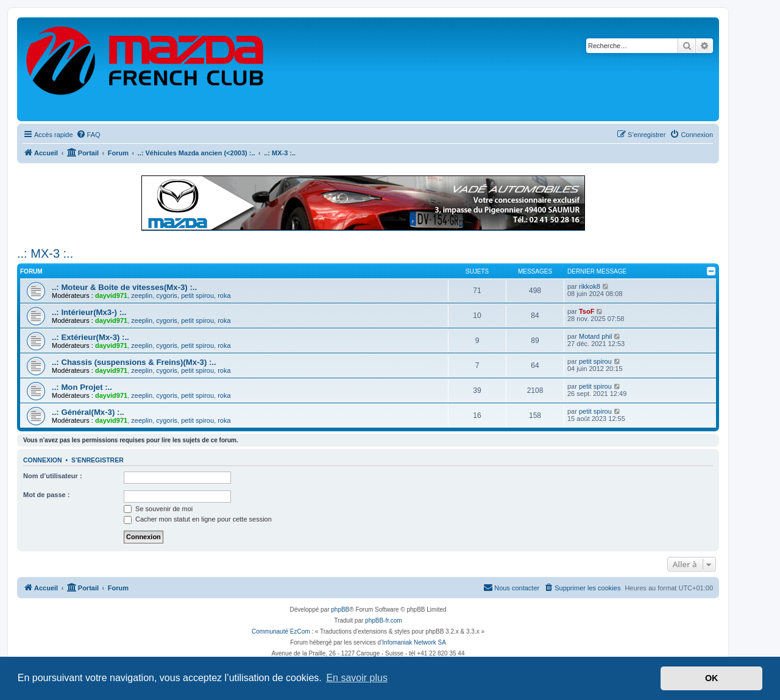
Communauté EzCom (281, 631)
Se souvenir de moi (158, 509)
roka (224, 295)
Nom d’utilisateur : (53, 476)
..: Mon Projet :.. (82, 387)
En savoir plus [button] (357, 678)
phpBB (340, 610)
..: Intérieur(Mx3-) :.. (89, 312)
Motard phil (595, 336)
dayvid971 (111, 295)
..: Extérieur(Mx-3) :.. (90, 337)
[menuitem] (88, 135)
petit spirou (197, 295)
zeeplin (142, 295)
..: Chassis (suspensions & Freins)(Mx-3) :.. (134, 362)
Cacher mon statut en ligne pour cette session (198, 519)
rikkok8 (590, 286)
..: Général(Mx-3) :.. (88, 412)
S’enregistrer (97, 460)
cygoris (167, 295)
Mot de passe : (46, 495)
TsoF (587, 311)
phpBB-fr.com (384, 620)
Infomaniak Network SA (414, 642)
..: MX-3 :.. (45, 253)
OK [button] (712, 678)
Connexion (43, 460)
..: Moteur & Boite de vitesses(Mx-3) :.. (124, 287)
